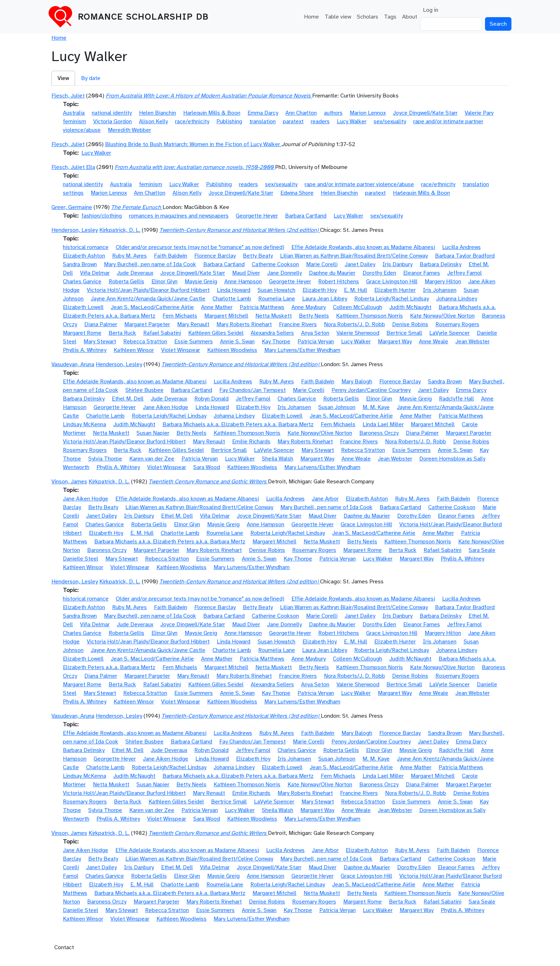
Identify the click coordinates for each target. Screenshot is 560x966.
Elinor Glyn (164, 282)
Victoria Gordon (112, 121)
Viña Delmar (95, 273)
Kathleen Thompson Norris (369, 316)
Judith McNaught (410, 307)
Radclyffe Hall (456, 399)
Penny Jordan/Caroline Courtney (371, 390)
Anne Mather (217, 307)
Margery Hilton (443, 282)
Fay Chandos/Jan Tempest (252, 390)
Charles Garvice (82, 282)
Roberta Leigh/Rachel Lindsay (392, 299)
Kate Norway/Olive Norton (442, 316)
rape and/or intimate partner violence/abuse (359, 184)
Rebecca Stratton (145, 342)
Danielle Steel (81, 559)
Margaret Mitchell (226, 316)
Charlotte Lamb (232, 299)
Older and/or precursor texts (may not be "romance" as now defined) (200, 247)
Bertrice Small (404, 333)
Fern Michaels (180, 316)
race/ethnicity (192, 121)
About (410, 17)
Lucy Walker (352, 121)
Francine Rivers (298, 324)
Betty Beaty (258, 256)
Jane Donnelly (284, 273)
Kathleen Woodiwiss (232, 350)
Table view (338, 17)
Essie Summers (194, 342)
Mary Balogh (357, 382)
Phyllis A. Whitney (85, 350)
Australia (74, 113)
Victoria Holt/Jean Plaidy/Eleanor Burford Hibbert (148, 290)
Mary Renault (193, 324)
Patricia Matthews (262, 307)
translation (262, 121)
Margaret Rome (82, 333)
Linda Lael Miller (383, 424)
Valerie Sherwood (358, 333)
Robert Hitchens (339, 282)
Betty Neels (314, 316)
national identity (112, 113)
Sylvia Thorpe (105, 459)
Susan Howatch (276, 290)
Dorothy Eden (379, 273)
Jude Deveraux (135, 273)
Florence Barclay (215, 256)
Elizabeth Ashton (84, 256)
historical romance (86, 247)
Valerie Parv (479, 113)
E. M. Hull (356, 290)
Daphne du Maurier (332, 273)
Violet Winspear (181, 350)
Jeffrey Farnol (464, 273)
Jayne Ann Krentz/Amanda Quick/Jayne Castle (148, 299)
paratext (293, 121)
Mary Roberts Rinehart (244, 324)
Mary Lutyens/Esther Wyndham (302, 350)
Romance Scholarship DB (143, 17)
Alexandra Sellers (272, 333)
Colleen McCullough (357, 307)
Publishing (229, 121)
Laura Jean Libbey (325, 299)
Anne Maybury (309, 307)
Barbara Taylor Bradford (465, 256)
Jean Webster (472, 342)
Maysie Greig (201, 282)
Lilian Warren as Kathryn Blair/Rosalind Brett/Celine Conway (354, 256)
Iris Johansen (440, 290)
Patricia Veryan (316, 342)
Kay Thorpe (276, 342)
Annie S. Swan (237, 342)
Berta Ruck (122, 333)
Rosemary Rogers (457, 324)
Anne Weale (434, 342)
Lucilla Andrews (461, 247)
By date (91, 78)
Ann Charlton (301, 113)
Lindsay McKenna (84, 424)
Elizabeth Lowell (83, 307)
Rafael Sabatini (162, 333)
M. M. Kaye (376, 407)
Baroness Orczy (379, 433)
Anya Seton (315, 333)
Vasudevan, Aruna (73, 364)
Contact (64, 947)
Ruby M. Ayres (129, 256)
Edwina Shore (297, 193)
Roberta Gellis (126, 282)
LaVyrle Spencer (449, 333)
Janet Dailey (360, 264)
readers (320, 121)
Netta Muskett (274, 316)
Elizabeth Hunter (395, 290)
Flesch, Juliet (68, 96)
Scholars (367, 17)
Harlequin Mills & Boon (212, 113)
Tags (390, 17)
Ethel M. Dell (128, 399)
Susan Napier (153, 433)
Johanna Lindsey (457, 299)
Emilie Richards (251, 442)
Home (311, 17)
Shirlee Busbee (144, 390)
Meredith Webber (129, 130)
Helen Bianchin (157, 113)
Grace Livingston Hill (392, 282)
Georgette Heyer (257, 216)
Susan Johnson (337, 407)
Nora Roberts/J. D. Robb (354, 324)
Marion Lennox (368, 113)
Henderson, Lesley (75, 230)
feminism (74, 121)
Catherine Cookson (275, 264)
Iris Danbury (397, 264)
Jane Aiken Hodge (166, 407)
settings (73, 193)
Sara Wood (207, 467)
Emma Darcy (263, 113)
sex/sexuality (390, 121)
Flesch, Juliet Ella (73, 167)
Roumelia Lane (277, 299)
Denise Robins (410, 324)
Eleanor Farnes (422, 273)
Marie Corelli (322, 264)
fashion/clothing (102, 216)
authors (333, 113)
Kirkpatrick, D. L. (120, 230)
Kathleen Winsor (134, 350)
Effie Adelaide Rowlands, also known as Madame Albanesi (363, 247)
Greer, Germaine (72, 207)
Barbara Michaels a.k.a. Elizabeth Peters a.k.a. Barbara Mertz (238, 424)
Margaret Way (395, 342)
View (63, 78)
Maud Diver (246, 273)
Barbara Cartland (306, 216)
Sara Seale (482, 550)
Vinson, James (69, 482)
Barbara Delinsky (441, 264)
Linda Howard (234, 290)
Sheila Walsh (277, 459)
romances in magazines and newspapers (179, 216)
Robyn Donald (211, 399)
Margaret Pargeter (147, 324)
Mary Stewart (100, 342)
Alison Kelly (153, 121)
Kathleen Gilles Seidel (216, 333)
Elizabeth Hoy (320, 290)
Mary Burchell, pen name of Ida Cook (150, 264)
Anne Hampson (243, 282)
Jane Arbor (325, 499)
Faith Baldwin (171, 256)
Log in (431, 10)
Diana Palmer (101, 324)
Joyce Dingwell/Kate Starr (425, 113)
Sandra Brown (80, 264)
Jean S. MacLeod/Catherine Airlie (152, 307)
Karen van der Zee (152, 459)
